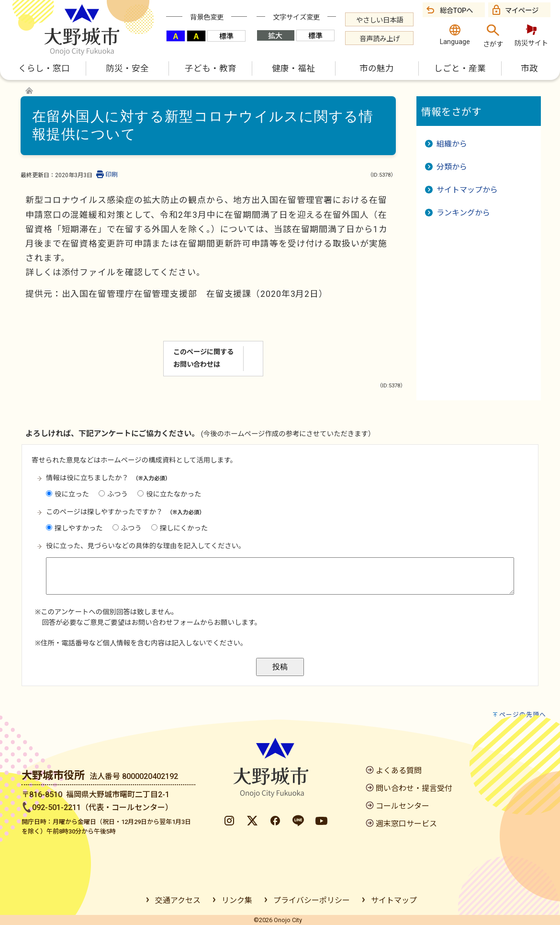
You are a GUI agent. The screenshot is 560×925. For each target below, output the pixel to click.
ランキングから (463, 213)
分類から (452, 167)
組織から (452, 144)
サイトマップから (467, 190)
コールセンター (403, 806)
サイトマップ (394, 900)
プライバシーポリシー (312, 900)
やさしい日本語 (380, 20)
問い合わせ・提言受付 (414, 788)
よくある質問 (399, 771)
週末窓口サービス (406, 824)
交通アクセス (178, 900)
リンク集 (237, 900)
